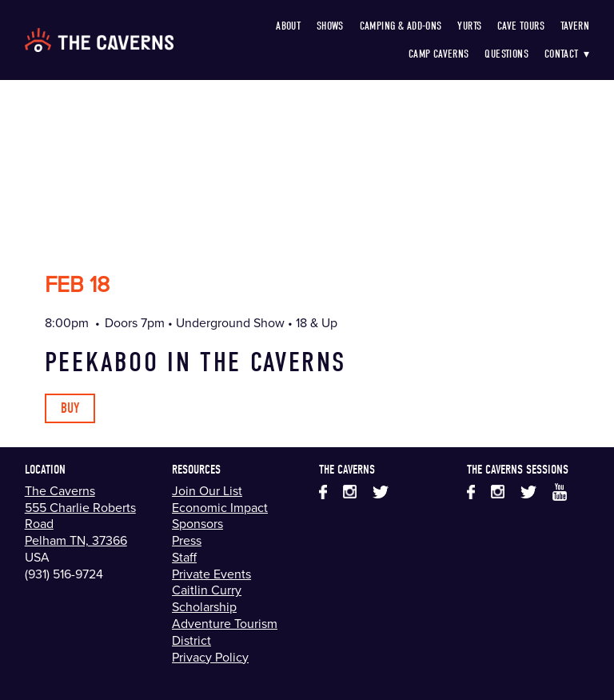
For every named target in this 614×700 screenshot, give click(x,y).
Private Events (211, 574)
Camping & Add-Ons (401, 26)
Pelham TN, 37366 (76, 540)
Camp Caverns (439, 54)
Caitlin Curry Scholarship (207, 598)
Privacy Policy (210, 657)
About (288, 26)
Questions (506, 54)
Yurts (469, 26)
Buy (70, 408)
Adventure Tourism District (225, 632)
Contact (567, 54)
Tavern (575, 26)
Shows (330, 26)
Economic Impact (220, 507)
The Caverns (60, 490)
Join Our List (207, 490)
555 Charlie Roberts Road (80, 516)
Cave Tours (521, 26)
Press (187, 540)
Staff (184, 557)
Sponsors (197, 523)
